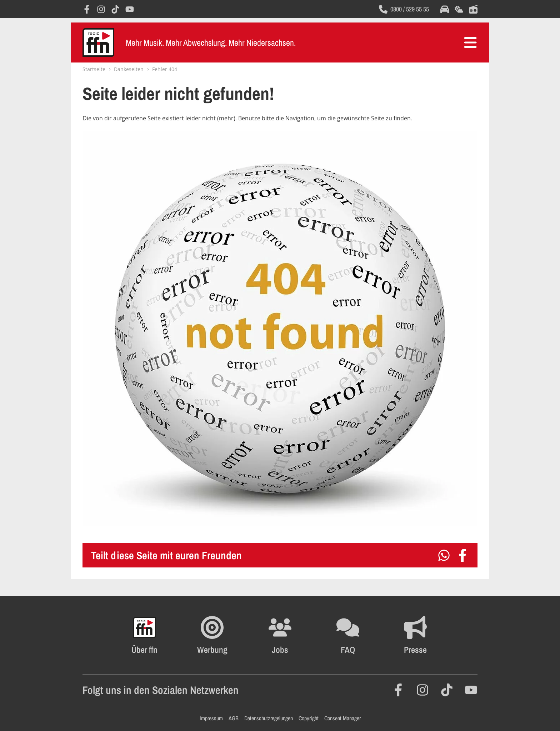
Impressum (211, 718)
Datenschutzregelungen (269, 718)
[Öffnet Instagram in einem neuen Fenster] (101, 9)
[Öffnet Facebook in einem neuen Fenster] (87, 9)
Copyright (309, 718)
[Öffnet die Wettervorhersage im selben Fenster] (459, 9)
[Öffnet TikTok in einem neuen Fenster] (115, 9)
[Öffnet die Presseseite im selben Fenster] (415, 635)
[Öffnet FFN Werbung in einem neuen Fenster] (212, 635)
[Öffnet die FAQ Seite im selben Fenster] (348, 635)
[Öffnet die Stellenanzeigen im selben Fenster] (280, 635)
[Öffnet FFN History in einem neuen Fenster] (144, 635)
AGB (234, 718)
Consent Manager (342, 718)
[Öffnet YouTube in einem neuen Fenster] (130, 9)
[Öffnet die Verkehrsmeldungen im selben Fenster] (445, 9)
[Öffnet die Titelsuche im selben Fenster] (473, 9)
